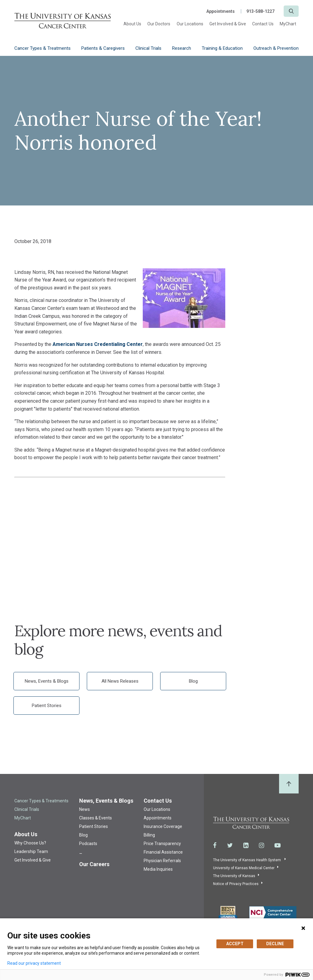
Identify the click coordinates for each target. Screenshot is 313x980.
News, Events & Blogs (47, 681)
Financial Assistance (163, 852)
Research (182, 48)
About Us (132, 24)
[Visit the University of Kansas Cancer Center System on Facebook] (215, 845)
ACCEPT (235, 944)
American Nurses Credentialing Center (98, 344)
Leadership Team (31, 851)
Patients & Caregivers (103, 48)
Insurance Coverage (163, 826)
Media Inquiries (158, 869)
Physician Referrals (162, 861)
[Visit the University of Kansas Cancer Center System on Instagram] (261, 845)
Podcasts (88, 844)
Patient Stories (47, 706)
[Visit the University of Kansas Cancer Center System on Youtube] (278, 845)
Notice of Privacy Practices (236, 884)
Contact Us (263, 24)
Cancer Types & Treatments (42, 48)
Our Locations (190, 24)
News (85, 809)
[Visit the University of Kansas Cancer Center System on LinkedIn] (246, 845)
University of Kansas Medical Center (244, 868)
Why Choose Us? (30, 843)
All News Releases (120, 681)
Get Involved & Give (228, 24)
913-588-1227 (260, 11)
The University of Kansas (234, 876)
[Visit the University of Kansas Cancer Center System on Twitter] (230, 845)
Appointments (221, 11)
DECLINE (275, 944)
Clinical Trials (148, 48)
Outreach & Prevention (276, 48)
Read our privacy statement (34, 963)
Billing (149, 835)
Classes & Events (96, 818)
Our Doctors (159, 24)
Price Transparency (162, 844)
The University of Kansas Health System (247, 860)
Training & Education (222, 48)
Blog (193, 681)
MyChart (288, 24)
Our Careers (94, 864)
